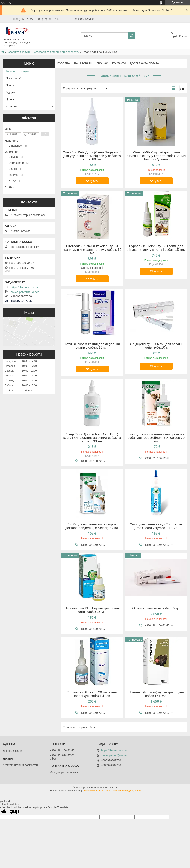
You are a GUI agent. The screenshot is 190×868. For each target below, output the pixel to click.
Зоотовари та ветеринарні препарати (56, 52)
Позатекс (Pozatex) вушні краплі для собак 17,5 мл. (156, 694)
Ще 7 (12, 187)
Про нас (102, 63)
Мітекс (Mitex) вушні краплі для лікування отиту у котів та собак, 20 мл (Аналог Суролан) (156, 156)
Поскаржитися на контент (96, 791)
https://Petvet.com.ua (24, 287)
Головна (64, 63)
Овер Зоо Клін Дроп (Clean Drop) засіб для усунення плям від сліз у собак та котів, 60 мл (92, 156)
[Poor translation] (14, 812)
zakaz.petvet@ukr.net (25, 292)
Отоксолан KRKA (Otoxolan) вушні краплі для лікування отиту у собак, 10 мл (92, 250)
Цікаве (10, 99)
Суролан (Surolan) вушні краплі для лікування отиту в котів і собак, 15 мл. (156, 248)
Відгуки (10, 92)
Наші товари (83, 63)
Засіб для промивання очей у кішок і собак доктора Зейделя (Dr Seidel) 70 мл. (156, 438)
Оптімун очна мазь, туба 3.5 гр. (156, 608)
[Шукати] (132, 36)
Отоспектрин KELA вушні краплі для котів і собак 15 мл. (92, 610)
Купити (94, 181)
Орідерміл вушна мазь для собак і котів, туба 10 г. (156, 346)
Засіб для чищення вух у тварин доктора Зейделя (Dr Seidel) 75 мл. (92, 526)
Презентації (13, 78)
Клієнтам (11, 106)
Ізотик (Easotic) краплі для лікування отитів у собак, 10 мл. (92, 346)
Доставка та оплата (144, 63)
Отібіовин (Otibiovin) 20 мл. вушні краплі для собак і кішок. (92, 694)
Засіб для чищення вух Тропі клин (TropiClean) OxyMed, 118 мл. (156, 526)
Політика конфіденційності (126, 791)
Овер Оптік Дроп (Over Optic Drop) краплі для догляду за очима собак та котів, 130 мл (92, 438)
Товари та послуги (18, 52)
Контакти (119, 63)
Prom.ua (113, 787)
